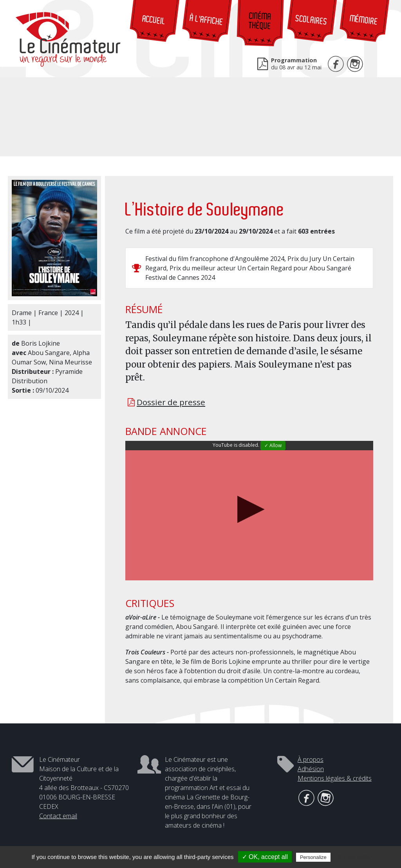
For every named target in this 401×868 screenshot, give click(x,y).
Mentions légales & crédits (335, 778)
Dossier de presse (171, 402)
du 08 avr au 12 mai (296, 64)
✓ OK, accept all (265, 857)
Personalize (313, 857)
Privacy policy (355, 857)
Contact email (58, 816)
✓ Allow (273, 445)
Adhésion (311, 769)
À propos (311, 759)
